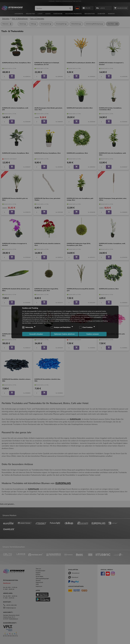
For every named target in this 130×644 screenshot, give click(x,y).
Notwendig (29, 327)
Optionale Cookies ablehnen (64, 334)
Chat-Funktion (87, 327)
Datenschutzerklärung (62, 319)
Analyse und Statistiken (62, 327)
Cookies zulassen (93, 334)
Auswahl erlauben (36, 334)
